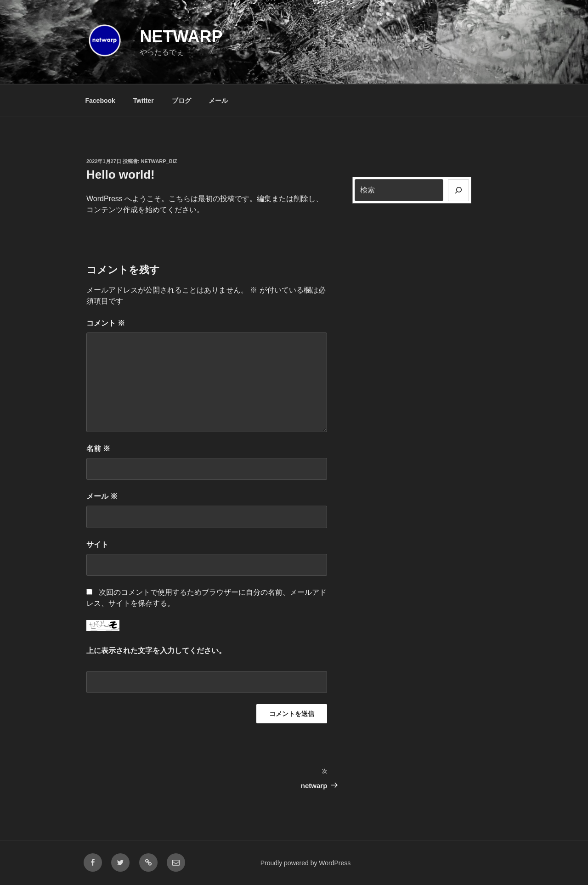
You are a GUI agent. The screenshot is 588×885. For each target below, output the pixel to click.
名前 (98, 448)
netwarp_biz (159, 161)
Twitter (144, 101)
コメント (106, 323)
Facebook (100, 101)
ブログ (181, 101)
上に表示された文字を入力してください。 (156, 651)
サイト (97, 544)
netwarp (181, 37)
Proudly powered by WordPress (306, 863)
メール (218, 101)
